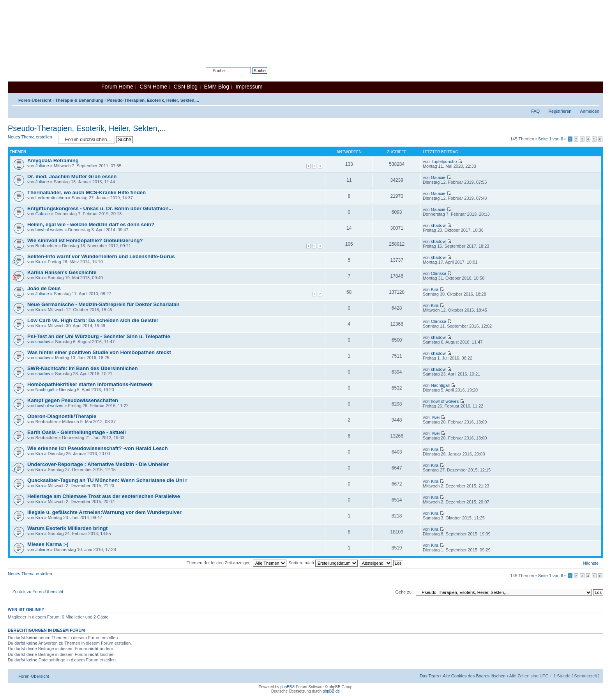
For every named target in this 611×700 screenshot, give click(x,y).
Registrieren (560, 111)
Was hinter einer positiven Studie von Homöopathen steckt (99, 352)
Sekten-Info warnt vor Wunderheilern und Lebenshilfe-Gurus (101, 256)
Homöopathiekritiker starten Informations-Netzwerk (90, 384)
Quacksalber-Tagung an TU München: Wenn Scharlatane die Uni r (107, 480)
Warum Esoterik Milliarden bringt (67, 528)
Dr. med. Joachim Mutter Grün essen (72, 176)
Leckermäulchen (51, 198)
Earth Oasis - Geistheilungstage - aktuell (77, 432)
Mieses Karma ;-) (48, 544)
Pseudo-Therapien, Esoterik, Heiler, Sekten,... (153, 100)
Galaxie (438, 177)
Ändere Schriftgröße (594, 99)
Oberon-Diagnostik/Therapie (62, 416)
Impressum (249, 87)
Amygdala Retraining (53, 160)
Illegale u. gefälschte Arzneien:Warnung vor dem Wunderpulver (104, 512)
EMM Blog (216, 87)
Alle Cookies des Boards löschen (474, 676)
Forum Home (117, 87)
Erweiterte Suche (251, 76)
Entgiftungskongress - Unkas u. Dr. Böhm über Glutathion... (100, 208)
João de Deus (44, 288)
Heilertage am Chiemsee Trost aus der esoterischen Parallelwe (104, 496)
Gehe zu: (404, 592)
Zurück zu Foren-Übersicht (38, 592)
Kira (39, 262)
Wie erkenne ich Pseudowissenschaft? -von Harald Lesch (97, 448)
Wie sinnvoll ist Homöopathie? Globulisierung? (85, 240)
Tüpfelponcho (444, 161)
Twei (435, 417)
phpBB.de (331, 691)
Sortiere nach (323, 563)
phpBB (286, 687)
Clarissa (439, 273)
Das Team (429, 676)
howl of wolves (49, 230)
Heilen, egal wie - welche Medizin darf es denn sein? (91, 224)
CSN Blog (185, 87)
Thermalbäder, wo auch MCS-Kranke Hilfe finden (87, 192)
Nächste (591, 563)
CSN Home (153, 87)
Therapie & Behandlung (79, 100)
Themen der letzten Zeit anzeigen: (237, 563)
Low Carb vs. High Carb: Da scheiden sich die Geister (93, 320)
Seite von (551, 139)
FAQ (535, 111)
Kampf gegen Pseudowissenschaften (73, 400)
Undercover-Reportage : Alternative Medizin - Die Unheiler (98, 464)
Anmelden (590, 111)
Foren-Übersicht (35, 100)
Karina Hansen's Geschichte (62, 272)
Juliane (42, 166)
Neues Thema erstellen (31, 139)
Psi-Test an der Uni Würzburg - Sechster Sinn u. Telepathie (99, 336)
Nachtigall (45, 390)
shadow (438, 225)
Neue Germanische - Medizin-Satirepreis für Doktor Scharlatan (103, 304)
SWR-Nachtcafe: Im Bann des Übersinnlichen (83, 368)
